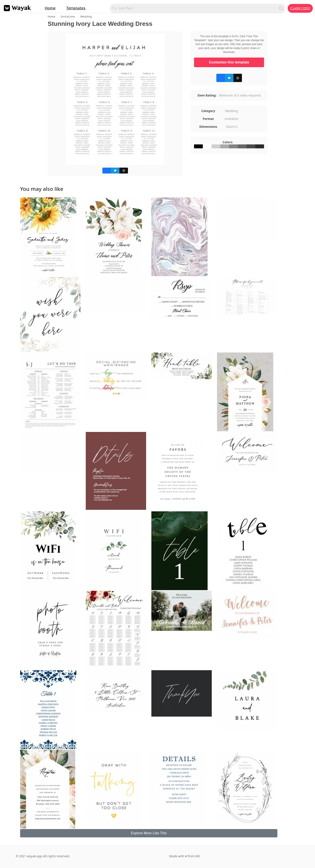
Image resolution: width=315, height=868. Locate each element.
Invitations (68, 17)
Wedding (86, 17)
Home (50, 8)
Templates (76, 8)
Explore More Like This (149, 833)
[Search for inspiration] (195, 8)
